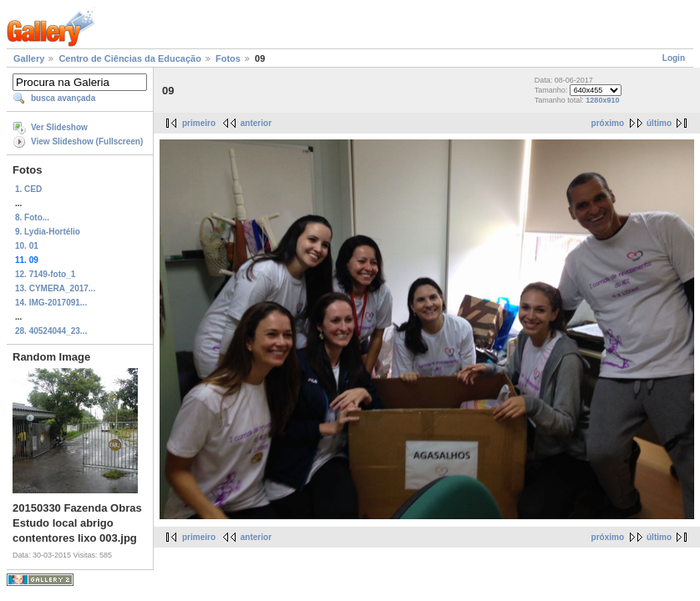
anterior (256, 123)
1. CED (28, 189)
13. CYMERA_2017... (55, 288)
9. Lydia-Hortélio (48, 232)
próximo (608, 123)
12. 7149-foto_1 (45, 274)
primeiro (199, 123)
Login (674, 58)
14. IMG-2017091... (51, 303)
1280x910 (602, 100)
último (659, 123)
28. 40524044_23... (51, 331)
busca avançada (63, 98)
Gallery (29, 58)
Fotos (228, 58)
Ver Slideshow (59, 127)
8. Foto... (32, 217)
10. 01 (27, 246)
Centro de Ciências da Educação (130, 58)
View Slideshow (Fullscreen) (87, 141)
